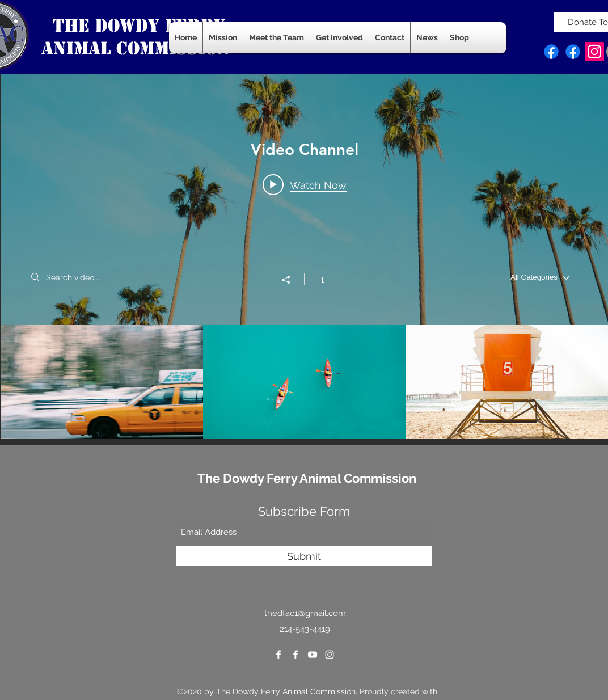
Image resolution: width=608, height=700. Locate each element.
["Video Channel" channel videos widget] (304, 255)
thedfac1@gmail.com (305, 613)
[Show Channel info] (317, 279)
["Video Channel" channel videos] (304, 382)
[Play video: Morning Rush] (305, 184)
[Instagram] (594, 52)
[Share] (292, 280)
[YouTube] (313, 655)
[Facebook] (551, 52)
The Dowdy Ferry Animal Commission (307, 478)
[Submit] (304, 556)
